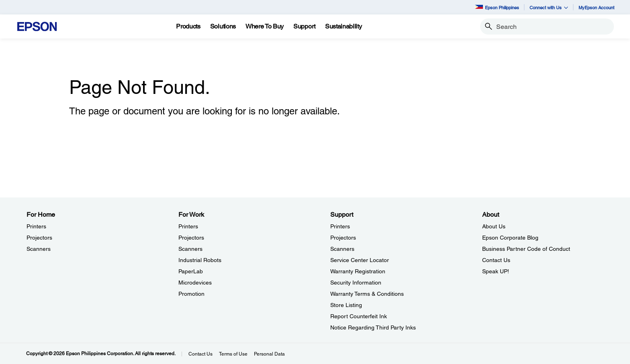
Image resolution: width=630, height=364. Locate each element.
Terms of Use (233, 354)
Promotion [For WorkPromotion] (191, 294)
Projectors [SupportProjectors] (343, 238)
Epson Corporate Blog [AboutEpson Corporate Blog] (510, 238)
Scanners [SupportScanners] (342, 249)
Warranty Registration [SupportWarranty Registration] (358, 271)
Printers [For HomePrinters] (36, 226)
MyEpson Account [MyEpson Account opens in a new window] (596, 7)
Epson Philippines (497, 7)
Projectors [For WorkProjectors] (191, 238)
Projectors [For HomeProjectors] (39, 238)
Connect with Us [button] (549, 7)
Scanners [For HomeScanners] (39, 249)
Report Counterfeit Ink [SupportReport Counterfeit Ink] (359, 316)
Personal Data (269, 354)
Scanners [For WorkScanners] (190, 249)
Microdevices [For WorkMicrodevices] (195, 283)
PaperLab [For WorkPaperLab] (191, 271)
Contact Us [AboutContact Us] (496, 260)
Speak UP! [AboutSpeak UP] (496, 271)
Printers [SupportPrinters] (340, 226)
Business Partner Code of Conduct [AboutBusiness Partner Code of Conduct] (526, 249)
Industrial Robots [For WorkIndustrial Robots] (200, 260)
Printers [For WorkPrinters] (188, 226)
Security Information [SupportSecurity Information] (356, 283)
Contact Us (200, 354)
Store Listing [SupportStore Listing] (346, 305)
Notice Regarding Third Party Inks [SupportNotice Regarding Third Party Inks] (373, 327)
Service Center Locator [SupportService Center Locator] (360, 260)
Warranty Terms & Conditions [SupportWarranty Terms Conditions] (367, 294)
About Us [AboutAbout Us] (494, 226)
